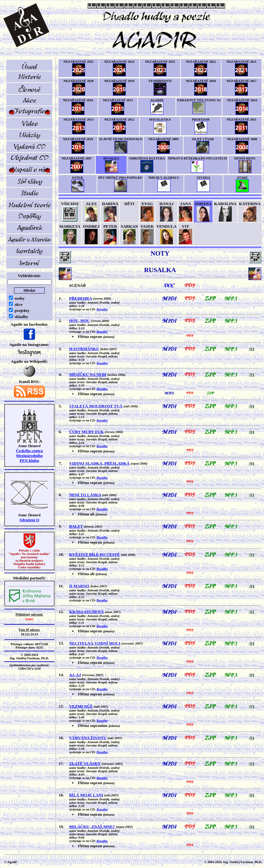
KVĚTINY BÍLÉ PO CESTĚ (95, 554)
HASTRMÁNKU (84, 349)
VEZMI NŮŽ (81, 706)
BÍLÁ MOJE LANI (86, 795)
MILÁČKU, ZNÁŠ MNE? (92, 827)
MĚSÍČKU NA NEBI (88, 374)
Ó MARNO (79, 586)
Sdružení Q (30, 520)
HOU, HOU (79, 321)
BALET (76, 526)
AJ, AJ (75, 675)
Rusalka (102, 309)
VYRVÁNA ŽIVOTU (88, 738)
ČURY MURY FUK (86, 432)
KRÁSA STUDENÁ (86, 612)
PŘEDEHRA (80, 298)
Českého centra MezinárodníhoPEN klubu (29, 456)
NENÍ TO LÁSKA (85, 495)
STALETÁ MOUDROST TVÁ (96, 406)
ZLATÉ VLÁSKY (85, 763)
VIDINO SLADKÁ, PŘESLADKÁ (99, 463)
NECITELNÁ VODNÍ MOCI (95, 643)
